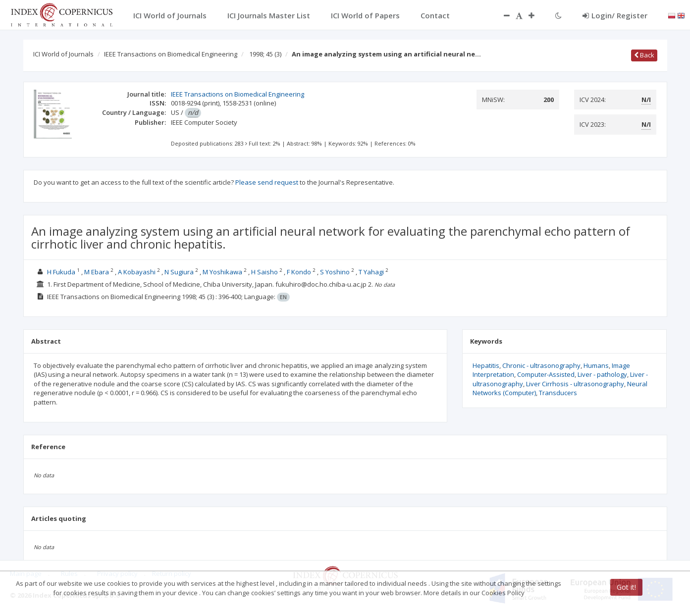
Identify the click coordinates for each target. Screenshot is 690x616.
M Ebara (97, 272)
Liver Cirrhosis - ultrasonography (575, 384)
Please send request (267, 182)
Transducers (558, 393)
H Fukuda (61, 272)
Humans (596, 365)
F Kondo (299, 272)
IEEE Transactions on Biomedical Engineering (171, 54)
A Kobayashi (137, 272)
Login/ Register (615, 15)
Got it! (626, 587)
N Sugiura (179, 272)
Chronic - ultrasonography (541, 365)
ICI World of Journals (63, 54)
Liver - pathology (602, 374)
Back (644, 55)
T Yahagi (371, 272)
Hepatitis (486, 365)
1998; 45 (265, 54)
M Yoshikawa (222, 272)
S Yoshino (335, 272)
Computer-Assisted (546, 374)
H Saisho (265, 272)
